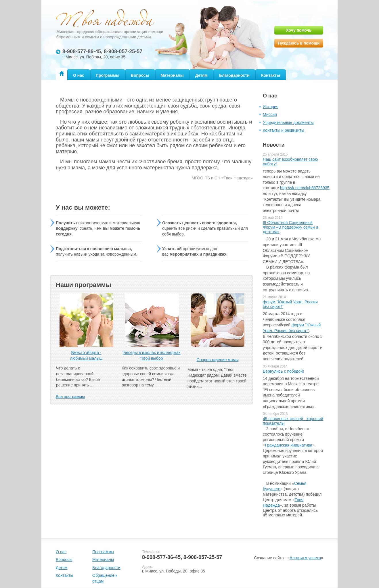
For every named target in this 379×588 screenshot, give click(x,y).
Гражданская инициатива (289, 445)
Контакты (271, 75)
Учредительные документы (288, 122)
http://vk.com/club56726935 (305, 188)
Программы (108, 75)
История (271, 107)
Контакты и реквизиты (284, 130)
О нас (79, 75)
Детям (201, 75)
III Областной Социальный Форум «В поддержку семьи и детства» (290, 227)
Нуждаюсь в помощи (299, 43)
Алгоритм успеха (305, 558)
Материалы (172, 75)
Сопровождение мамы (218, 360)
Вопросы (140, 75)
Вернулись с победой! (283, 371)
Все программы (70, 397)
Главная (62, 74)
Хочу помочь (299, 30)
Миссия (270, 114)
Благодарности (234, 75)
